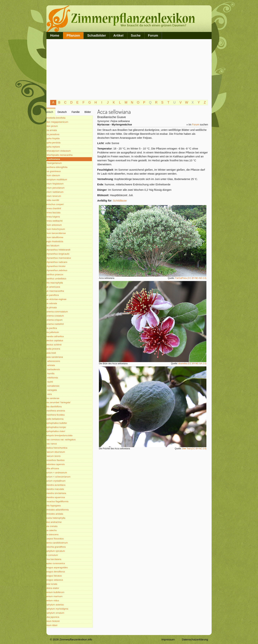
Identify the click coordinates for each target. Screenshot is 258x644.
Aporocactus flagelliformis (65, 501)
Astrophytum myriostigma (65, 609)
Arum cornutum (60, 555)
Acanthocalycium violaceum (66, 151)
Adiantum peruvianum (63, 188)
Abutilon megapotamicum (65, 122)
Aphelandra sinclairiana (64, 493)
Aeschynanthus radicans (65, 262)
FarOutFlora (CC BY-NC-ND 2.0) (192, 278)
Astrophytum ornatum (63, 613)
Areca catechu (59, 530)
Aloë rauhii (57, 382)
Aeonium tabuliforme (63, 237)
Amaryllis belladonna (63, 419)
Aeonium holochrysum (64, 229)
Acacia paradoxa (61, 134)
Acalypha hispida (61, 138)
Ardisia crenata (60, 526)
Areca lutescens (60, 534)
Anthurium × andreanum (64, 473)
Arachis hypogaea (61, 506)
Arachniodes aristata (63, 514)
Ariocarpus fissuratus (63, 539)
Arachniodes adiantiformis (65, 510)
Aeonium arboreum (62, 225)
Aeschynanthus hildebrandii (66, 250)
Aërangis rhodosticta (63, 241)
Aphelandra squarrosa (63, 497)
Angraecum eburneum (64, 452)
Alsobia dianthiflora (62, 407)
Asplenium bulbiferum (63, 592)
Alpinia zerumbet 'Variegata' (66, 402)
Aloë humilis (58, 373)
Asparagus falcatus (62, 576)
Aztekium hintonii (61, 621)
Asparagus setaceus (63, 580)
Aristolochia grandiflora (64, 547)
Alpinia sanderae (61, 398)
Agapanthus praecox (63, 274)
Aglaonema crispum (62, 320)
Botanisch (57, 112)
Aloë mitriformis (60, 378)
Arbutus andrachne (62, 522)
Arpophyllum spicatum (63, 551)
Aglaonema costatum (63, 316)
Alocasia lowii (59, 353)
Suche (136, 36)
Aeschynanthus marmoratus (66, 258)
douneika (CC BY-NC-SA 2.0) (194, 364)
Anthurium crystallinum (64, 481)
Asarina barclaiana (62, 559)
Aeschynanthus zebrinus (65, 270)
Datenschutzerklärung (195, 639)
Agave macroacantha (63, 291)
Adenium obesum (61, 175)
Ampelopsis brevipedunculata (67, 435)
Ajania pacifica (59, 328)
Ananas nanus (59, 444)
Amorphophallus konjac (64, 427)
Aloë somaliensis (61, 386)
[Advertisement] (129, 70)
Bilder (92, 112)
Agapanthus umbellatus (64, 279)
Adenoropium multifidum (64, 180)
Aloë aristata (58, 365)
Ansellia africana (60, 468)
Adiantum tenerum (61, 196)
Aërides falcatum (61, 246)
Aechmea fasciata (61, 213)
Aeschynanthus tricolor (64, 266)
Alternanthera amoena (64, 411)
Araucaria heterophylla (64, 518)
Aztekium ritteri (60, 625)
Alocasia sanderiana (62, 357)
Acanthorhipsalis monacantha (67, 155)
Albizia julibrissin (60, 332)
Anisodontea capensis (63, 464)
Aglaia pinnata (59, 307)
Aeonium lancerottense (64, 233)
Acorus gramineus (61, 171)
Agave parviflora (60, 295)
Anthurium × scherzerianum (66, 477)
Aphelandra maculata (63, 489)
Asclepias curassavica (63, 563)
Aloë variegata (59, 390)
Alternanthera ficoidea (63, 415)
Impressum (168, 639)
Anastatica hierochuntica (65, 448)
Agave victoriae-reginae (64, 299)
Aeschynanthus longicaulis (66, 254)
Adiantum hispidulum (63, 184)
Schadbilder (97, 36)
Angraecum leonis (61, 456)
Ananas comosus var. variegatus (69, 440)
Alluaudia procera (61, 349)
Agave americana (61, 287)
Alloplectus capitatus (63, 340)
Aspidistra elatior (61, 588)
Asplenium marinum (62, 596)
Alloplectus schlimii (62, 345)
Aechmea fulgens (61, 217)
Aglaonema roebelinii (63, 324)
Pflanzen (73, 36)
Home (55, 36)
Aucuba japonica (61, 617)
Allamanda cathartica (63, 336)
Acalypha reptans (61, 147)
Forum (153, 36)
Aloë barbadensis (61, 369)
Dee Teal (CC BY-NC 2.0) (196, 449)
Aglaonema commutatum (65, 312)
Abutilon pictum (60, 126)
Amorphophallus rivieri (64, 431)
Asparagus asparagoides (65, 567)
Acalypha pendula (61, 143)
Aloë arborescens (61, 361)
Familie (82, 112)
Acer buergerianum (62, 163)
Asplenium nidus (60, 600)
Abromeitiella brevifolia (64, 118)
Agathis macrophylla (62, 283)
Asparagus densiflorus (64, 572)
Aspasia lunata (60, 584)
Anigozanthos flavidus (63, 460)
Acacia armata (59, 130)
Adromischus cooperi (63, 204)
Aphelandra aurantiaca (64, 485)
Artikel (118, 36)
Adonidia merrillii (60, 200)
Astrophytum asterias (63, 605)
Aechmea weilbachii (62, 221)
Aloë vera (57, 394)
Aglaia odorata (59, 303)
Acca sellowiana (61, 159)
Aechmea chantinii (61, 208)
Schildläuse (123, 201)
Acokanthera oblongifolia (65, 167)
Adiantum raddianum (63, 192)
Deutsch (70, 112)
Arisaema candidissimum (65, 543)
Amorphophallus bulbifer (64, 423)
